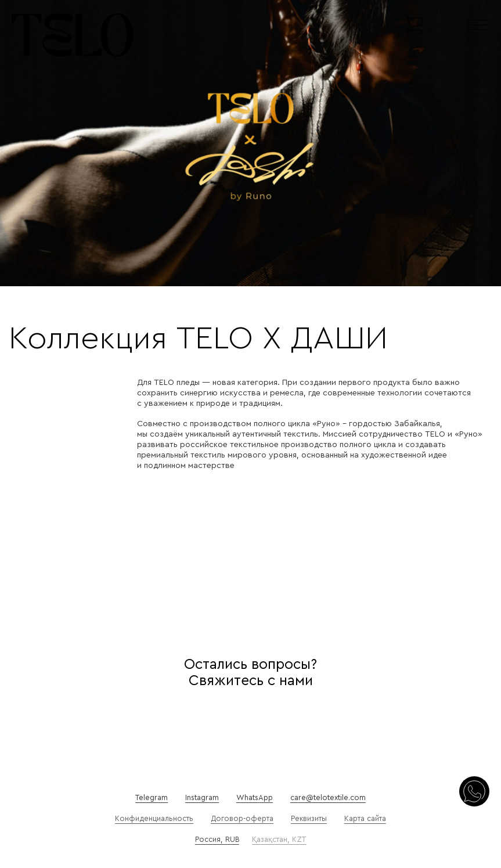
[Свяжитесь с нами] (474, 793)
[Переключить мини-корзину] (414, 25)
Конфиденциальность (154, 819)
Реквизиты (309, 819)
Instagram (202, 798)
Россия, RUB (217, 840)
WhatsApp (255, 798)
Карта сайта (365, 819)
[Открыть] (478, 25)
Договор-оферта (242, 819)
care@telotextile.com (328, 798)
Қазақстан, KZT (279, 840)
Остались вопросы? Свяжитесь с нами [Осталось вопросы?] (250, 673)
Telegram (152, 798)
